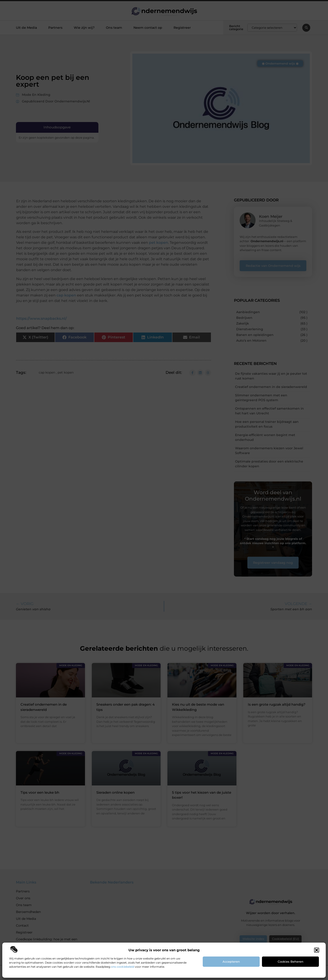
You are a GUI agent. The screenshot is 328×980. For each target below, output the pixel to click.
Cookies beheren (291, 962)
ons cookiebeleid (123, 967)
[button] (317, 950)
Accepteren (231, 962)
